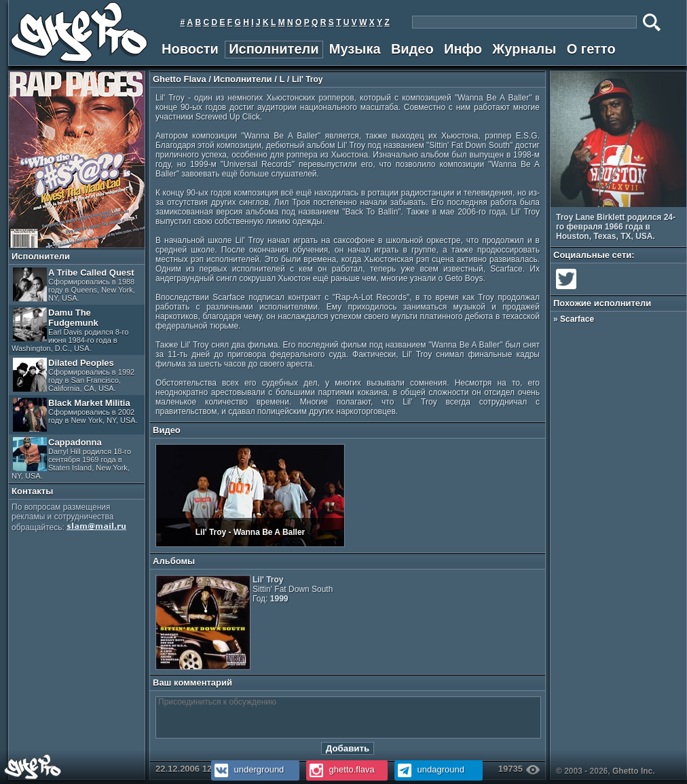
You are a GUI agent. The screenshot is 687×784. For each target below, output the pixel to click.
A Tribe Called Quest (74, 285)
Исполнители (274, 49)
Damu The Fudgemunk (70, 330)
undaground (429, 769)
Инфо (463, 49)
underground (247, 769)
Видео (412, 49)
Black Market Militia (75, 415)
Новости (190, 49)
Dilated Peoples (74, 375)
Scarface (577, 319)
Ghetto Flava (180, 79)
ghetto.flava (340, 769)
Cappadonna (71, 459)
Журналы (524, 49)
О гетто (591, 49)
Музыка (355, 49)
